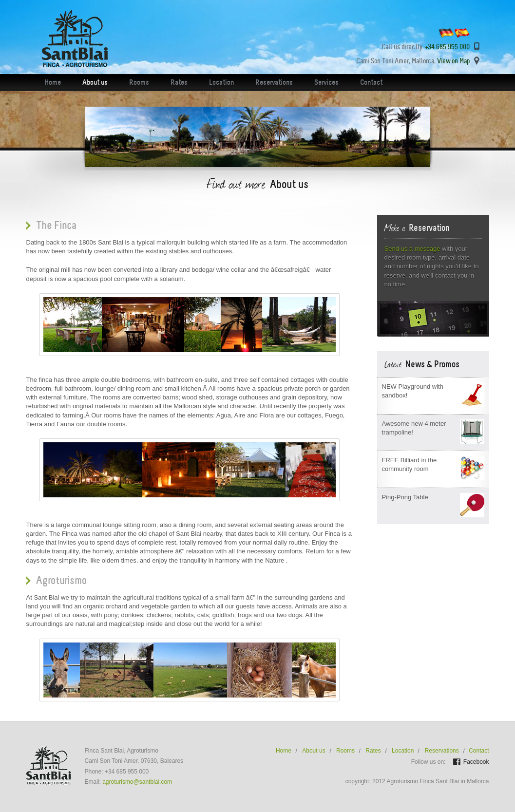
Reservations (274, 82)
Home (53, 82)
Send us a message (412, 249)
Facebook (476, 762)
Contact (371, 82)
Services (326, 82)
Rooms (139, 82)
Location (221, 82)
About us (95, 82)
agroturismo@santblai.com (137, 782)
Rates (179, 82)
